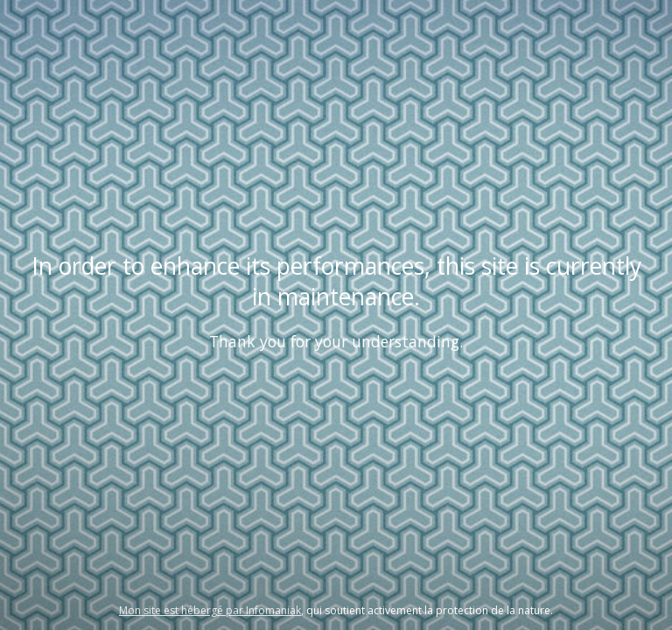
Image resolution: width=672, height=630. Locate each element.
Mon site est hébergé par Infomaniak (210, 610)
